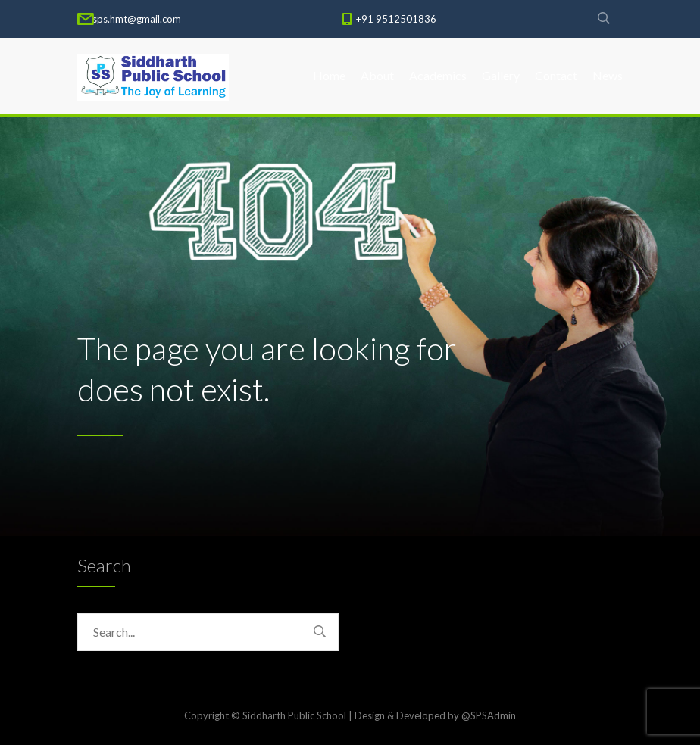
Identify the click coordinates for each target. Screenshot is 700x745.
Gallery (501, 75)
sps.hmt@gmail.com (137, 19)
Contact (556, 75)
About (377, 75)
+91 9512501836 (396, 19)
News (608, 75)
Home (329, 75)
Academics (438, 75)
